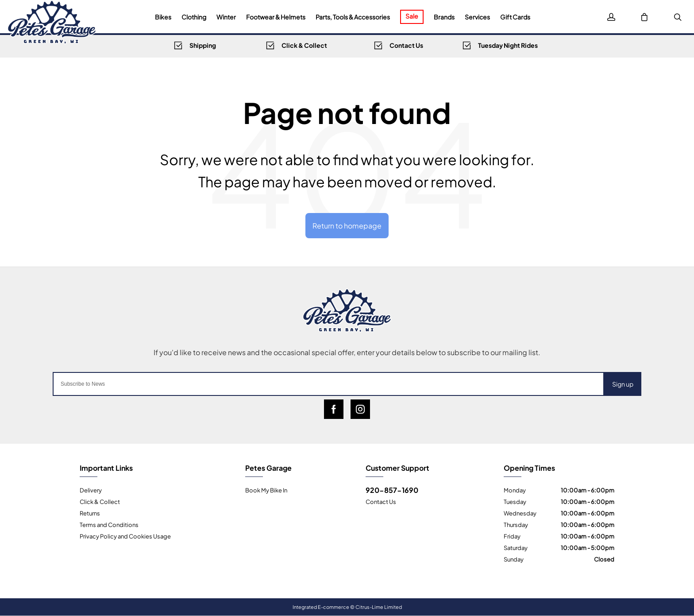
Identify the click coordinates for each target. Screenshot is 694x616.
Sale (412, 16)
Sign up (623, 384)
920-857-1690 (392, 490)
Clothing (194, 17)
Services (477, 17)
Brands (444, 17)
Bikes (163, 17)
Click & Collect (100, 501)
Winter (226, 17)
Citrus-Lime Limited (379, 607)
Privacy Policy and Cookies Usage (125, 536)
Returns (90, 513)
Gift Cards (515, 17)
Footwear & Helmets (276, 17)
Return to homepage (347, 225)
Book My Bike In (266, 490)
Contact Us (381, 501)
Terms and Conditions (109, 524)
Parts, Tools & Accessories (353, 17)
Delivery (91, 490)
